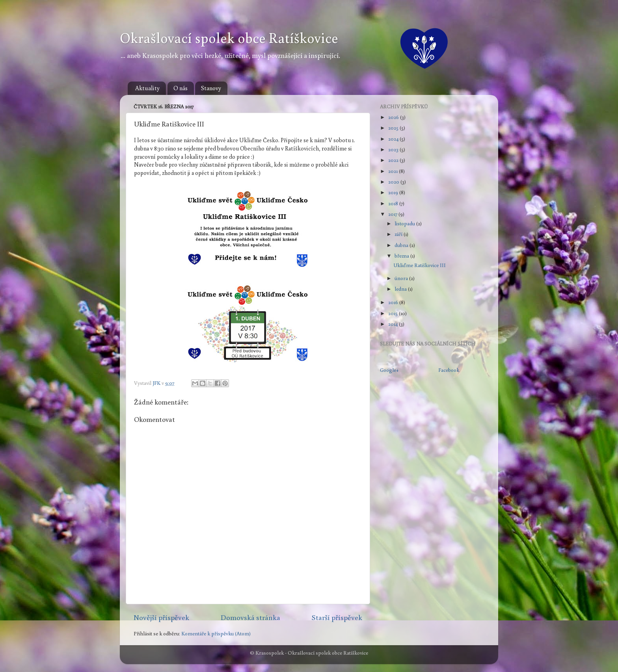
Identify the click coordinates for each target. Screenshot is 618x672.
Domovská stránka (250, 617)
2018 (394, 203)
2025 (394, 128)
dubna (402, 245)
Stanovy (211, 88)
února (402, 278)
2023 (394, 149)
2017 (393, 214)
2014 (394, 324)
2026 (394, 117)
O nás (181, 88)
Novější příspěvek (161, 617)
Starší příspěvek (337, 617)
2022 (394, 160)
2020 (394, 182)
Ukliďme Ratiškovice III (420, 265)
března (402, 256)
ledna (401, 289)
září (399, 234)
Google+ (389, 370)
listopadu (405, 223)
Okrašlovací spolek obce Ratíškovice (229, 38)
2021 (394, 171)
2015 (394, 313)
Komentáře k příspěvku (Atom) (216, 633)
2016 (394, 302)
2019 (394, 192)
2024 (394, 139)
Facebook (449, 370)
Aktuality (147, 88)
